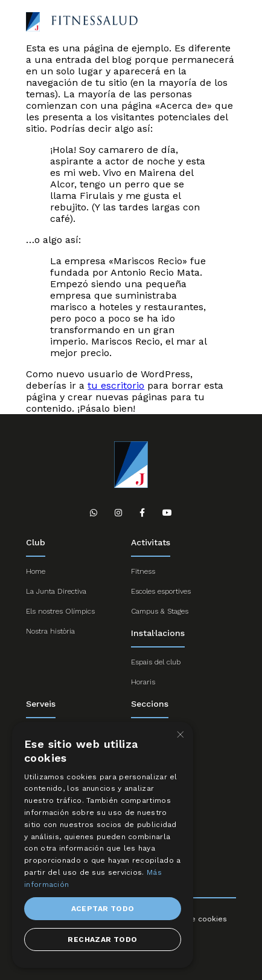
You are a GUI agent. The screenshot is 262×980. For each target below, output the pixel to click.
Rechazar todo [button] (102, 939)
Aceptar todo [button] (103, 909)
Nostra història (50, 631)
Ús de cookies (201, 919)
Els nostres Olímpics (60, 611)
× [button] (180, 735)
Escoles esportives (161, 591)
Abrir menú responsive (226, 23)
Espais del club (156, 662)
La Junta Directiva (56, 591)
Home (36, 571)
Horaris (143, 682)
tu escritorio (116, 385)
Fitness (143, 571)
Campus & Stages (160, 611)
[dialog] (103, 845)
